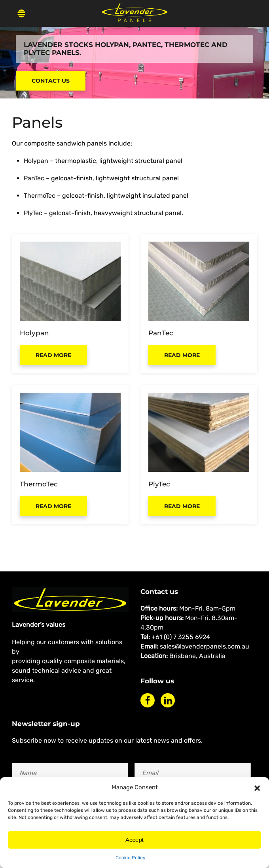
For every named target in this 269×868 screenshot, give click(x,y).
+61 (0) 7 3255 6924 (181, 637)
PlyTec (33, 213)
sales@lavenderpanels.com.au (205, 646)
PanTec (34, 178)
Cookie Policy (131, 858)
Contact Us (51, 81)
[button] (257, 787)
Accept (134, 840)
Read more (53, 355)
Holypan (36, 161)
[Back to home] (134, 13)
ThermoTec (40, 196)
